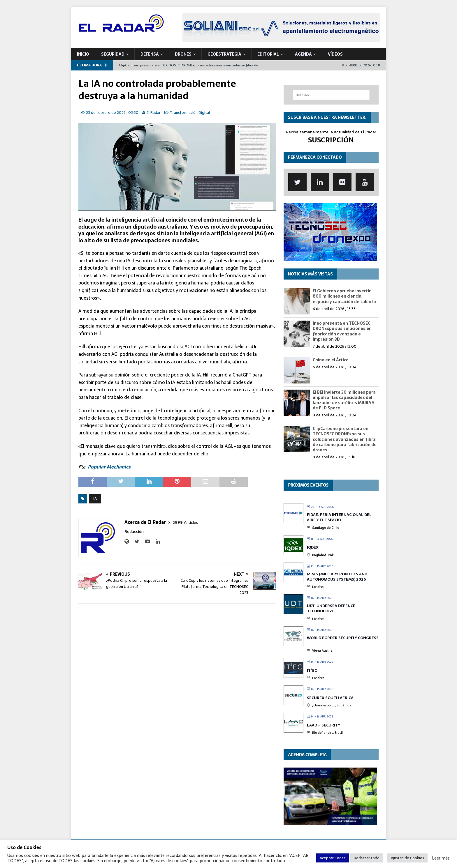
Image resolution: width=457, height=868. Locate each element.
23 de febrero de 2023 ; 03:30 (112, 113)
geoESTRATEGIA (224, 54)
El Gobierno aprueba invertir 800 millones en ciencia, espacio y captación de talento (344, 296)
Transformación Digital (190, 113)
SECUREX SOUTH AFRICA (330, 698)
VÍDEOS (335, 54)
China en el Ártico (331, 360)
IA (95, 499)
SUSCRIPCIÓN (331, 140)
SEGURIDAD (113, 54)
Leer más (441, 858)
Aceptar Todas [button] (333, 858)
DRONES (183, 54)
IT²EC (312, 670)
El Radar (154, 113)
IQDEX (313, 547)
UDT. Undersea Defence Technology (331, 608)
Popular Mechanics (109, 467)
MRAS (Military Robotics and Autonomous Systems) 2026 (337, 577)
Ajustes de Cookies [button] (407, 858)
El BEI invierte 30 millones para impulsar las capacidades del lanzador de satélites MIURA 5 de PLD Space (344, 400)
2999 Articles (185, 522)
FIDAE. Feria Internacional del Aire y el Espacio (339, 517)
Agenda (303, 54)
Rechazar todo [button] (367, 858)
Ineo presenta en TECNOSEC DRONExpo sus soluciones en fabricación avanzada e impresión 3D (342, 331)
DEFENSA (150, 54)
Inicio (83, 54)
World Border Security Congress (343, 638)
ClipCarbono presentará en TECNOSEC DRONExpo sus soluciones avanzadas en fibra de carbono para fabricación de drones (345, 439)
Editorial (268, 54)
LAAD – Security (324, 725)
